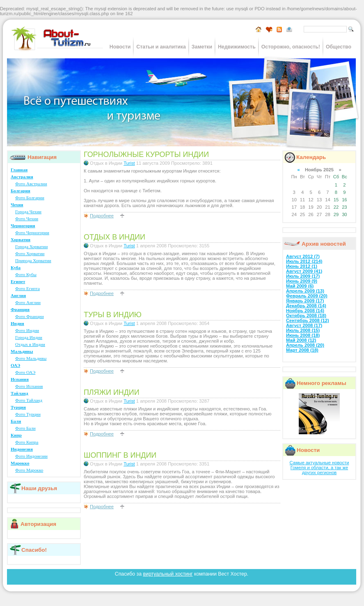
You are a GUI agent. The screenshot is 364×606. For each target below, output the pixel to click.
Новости (120, 47)
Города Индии (29, 337)
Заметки (202, 47)
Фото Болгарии (30, 198)
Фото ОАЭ (25, 372)
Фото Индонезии (31, 456)
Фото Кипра (27, 442)
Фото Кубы (26, 274)
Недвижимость (237, 47)
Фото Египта (27, 288)
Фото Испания (29, 386)
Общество (339, 47)
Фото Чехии (27, 219)
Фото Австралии (31, 184)
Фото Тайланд (29, 400)
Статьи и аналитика (161, 47)
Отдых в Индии (30, 344)
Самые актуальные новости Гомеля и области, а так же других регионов (319, 468)
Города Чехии (28, 212)
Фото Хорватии (30, 253)
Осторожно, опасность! (291, 47)
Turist (129, 163)
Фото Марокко (29, 470)
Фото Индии (27, 330)
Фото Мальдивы (31, 358)
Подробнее (102, 216)
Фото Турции (28, 414)
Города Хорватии (31, 247)
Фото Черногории (32, 233)
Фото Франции (30, 316)
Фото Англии (28, 302)
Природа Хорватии (33, 260)
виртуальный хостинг (168, 574)
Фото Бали (25, 428)
